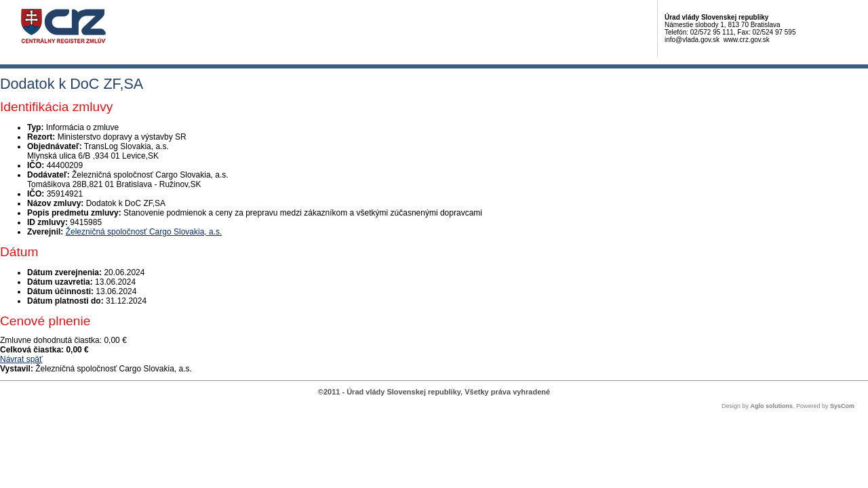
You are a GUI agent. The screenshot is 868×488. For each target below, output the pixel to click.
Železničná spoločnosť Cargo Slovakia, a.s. (144, 232)
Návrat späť (21, 359)
